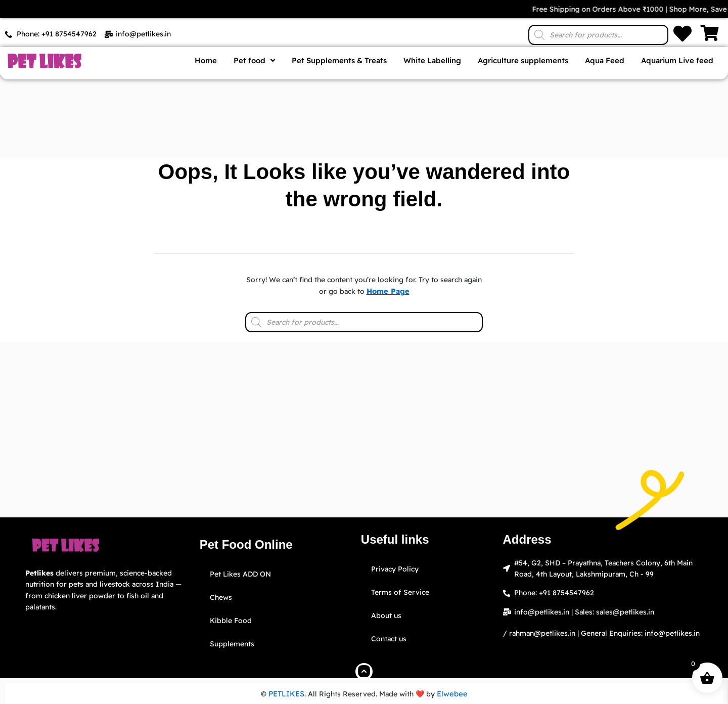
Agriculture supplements (523, 60)
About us (386, 615)
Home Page (388, 291)
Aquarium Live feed (677, 60)
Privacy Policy (395, 569)
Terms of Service (400, 592)
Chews (221, 597)
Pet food (254, 60)
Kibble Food (231, 621)
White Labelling (432, 60)
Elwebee (452, 694)
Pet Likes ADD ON (240, 574)
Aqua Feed (605, 60)
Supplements (232, 644)
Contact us (389, 639)
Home (206, 60)
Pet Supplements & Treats (339, 60)
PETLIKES (287, 694)
